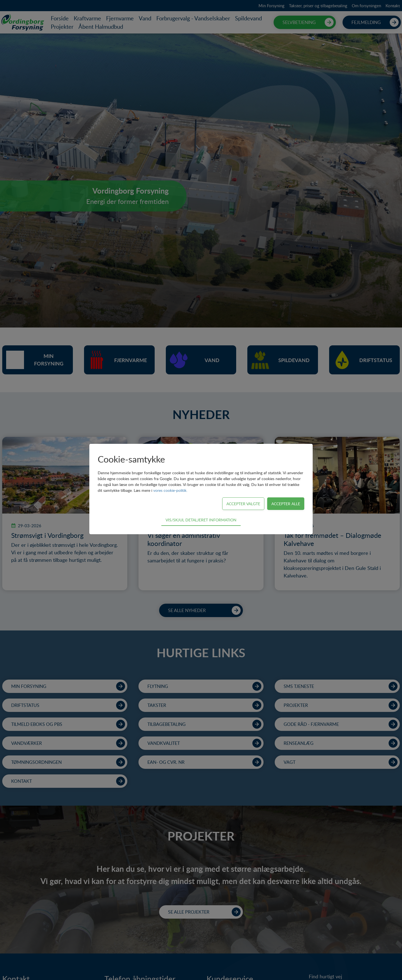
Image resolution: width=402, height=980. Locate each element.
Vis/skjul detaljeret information (201, 520)
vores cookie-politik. (170, 490)
